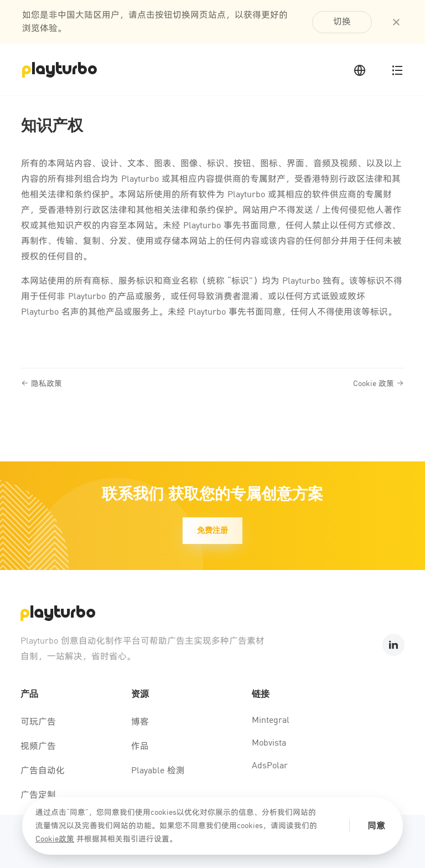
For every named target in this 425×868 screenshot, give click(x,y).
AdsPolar (270, 766)
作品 (140, 747)
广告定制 (38, 795)
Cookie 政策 (379, 384)
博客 (140, 722)
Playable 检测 (158, 771)
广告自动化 (43, 771)
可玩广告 (38, 722)
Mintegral (271, 721)
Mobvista (269, 743)
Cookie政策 (55, 839)
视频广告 (38, 747)
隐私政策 (42, 384)
